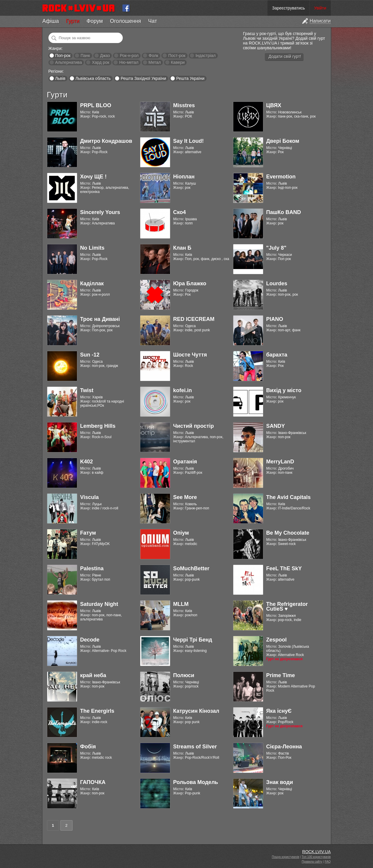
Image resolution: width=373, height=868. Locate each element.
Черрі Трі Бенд (193, 640)
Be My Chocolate (288, 533)
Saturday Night (99, 604)
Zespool (277, 640)
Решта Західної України (143, 78)
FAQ (328, 862)
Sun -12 (90, 355)
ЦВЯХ (274, 105)
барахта (277, 355)
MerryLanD (280, 462)
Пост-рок (177, 56)
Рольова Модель (196, 782)
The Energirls (97, 711)
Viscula (90, 497)
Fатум (88, 533)
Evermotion (281, 177)
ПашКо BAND (284, 212)
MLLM (181, 604)
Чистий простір (194, 426)
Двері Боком (283, 141)
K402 (87, 462)
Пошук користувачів (286, 857)
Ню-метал (129, 62)
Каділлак (92, 283)
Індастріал (206, 56)
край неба (93, 675)
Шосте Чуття (190, 355)
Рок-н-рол (129, 56)
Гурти (73, 21)
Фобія (88, 747)
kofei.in (183, 390)
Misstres (184, 105)
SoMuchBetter (191, 568)
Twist (87, 390)
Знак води (280, 782)
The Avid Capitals (289, 497)
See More (185, 497)
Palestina (92, 568)
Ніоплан (184, 177)
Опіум (181, 533)
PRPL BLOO (96, 105)
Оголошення (126, 21)
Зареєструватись (288, 8)
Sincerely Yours (100, 212)
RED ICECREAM (194, 319)
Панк (85, 56)
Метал (155, 62)
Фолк (153, 56)
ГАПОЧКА (93, 782)
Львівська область (93, 78)
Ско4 (180, 212)
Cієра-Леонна (284, 747)
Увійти (320, 8)
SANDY (276, 426)
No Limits (92, 248)
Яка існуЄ (279, 711)
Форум (95, 21)
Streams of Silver (195, 747)
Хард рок (100, 62)
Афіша (51, 21)
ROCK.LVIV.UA (317, 852)
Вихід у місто (284, 390)
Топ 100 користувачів (316, 857)
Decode (90, 640)
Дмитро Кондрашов (106, 141)
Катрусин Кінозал (196, 711)
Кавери (178, 62)
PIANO (275, 319)
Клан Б (182, 248)
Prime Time (281, 675)
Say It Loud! (189, 141)
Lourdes (277, 283)
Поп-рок (63, 56)
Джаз (105, 56)
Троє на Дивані (100, 319)
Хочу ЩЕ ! (93, 177)
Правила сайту (312, 862)
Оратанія (185, 462)
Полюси (184, 675)
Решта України (190, 78)
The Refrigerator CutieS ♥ (287, 606)
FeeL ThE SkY (284, 568)
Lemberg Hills (98, 426)
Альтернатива (68, 62)
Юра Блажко (190, 283)
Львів (60, 78)
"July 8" (276, 248)
